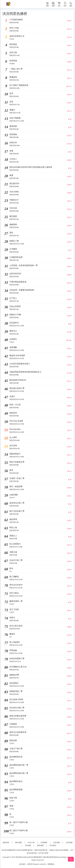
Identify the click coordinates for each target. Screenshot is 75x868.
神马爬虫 (53, 845)
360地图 (28, 845)
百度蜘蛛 (44, 842)
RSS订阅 (31, 842)
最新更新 (6, 842)
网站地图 (18, 842)
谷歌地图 (57, 842)
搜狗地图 (40, 845)
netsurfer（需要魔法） (48, 864)
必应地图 (69, 842)
